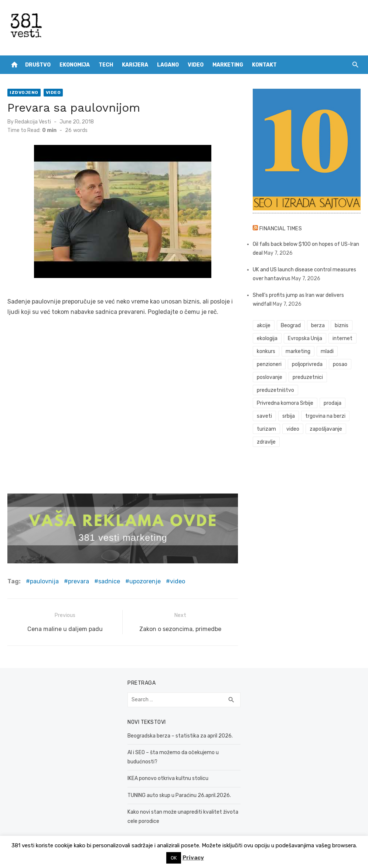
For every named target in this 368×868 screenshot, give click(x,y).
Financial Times (281, 229)
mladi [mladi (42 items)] (327, 351)
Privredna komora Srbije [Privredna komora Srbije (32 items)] (285, 403)
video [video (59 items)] (293, 429)
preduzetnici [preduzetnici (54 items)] (308, 377)
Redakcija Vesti (33, 122)
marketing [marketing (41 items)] (298, 351)
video (178, 581)
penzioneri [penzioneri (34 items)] (269, 364)
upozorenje (145, 581)
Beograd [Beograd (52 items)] (291, 325)
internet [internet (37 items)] (343, 338)
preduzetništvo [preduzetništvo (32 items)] (275, 390)
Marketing (228, 65)
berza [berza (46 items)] (318, 325)
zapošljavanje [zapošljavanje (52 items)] (326, 429)
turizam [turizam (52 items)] (266, 429)
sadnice (109, 581)
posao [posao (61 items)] (340, 364)
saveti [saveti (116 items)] (264, 416)
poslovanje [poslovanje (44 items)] (270, 377)
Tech (106, 65)
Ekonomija (75, 65)
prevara (79, 581)
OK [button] (174, 858)
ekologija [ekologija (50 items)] (267, 338)
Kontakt (264, 65)
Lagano (168, 65)
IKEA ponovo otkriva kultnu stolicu (168, 778)
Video (196, 65)
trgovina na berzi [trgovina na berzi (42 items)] (325, 416)
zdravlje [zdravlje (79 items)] (266, 442)
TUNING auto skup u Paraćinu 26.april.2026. (179, 795)
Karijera (135, 65)
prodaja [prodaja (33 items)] (333, 403)
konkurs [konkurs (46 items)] (266, 351)
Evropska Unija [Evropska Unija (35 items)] (305, 338)
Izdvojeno (24, 92)
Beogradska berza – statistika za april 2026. (180, 736)
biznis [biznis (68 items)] (342, 325)
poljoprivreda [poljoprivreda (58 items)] (307, 364)
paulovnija (44, 581)
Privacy (193, 858)
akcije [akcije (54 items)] (264, 325)
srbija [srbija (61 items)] (289, 416)
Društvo (38, 65)
